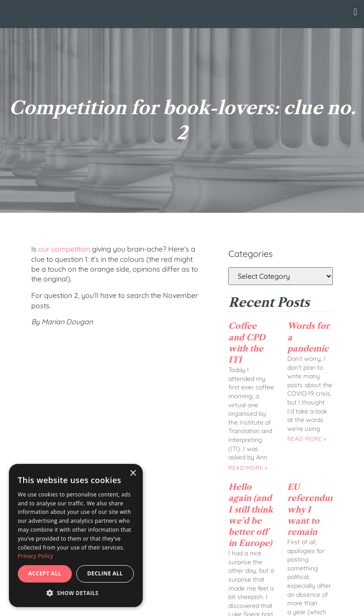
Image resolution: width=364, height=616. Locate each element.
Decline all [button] (105, 573)
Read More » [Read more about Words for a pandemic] (307, 439)
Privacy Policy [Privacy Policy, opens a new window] (35, 556)
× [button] (133, 473)
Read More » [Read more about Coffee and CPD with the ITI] (248, 468)
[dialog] (76, 535)
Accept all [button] (45, 573)
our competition (64, 249)
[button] (355, 12)
